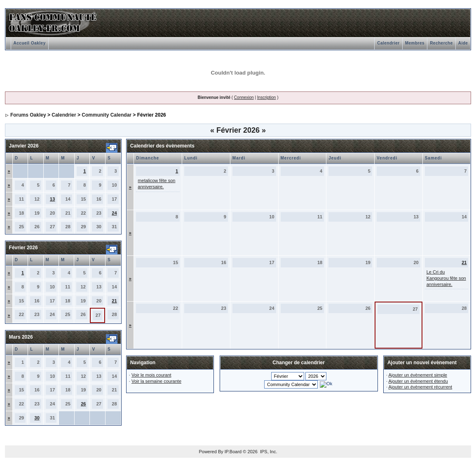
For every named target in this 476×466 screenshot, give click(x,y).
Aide (463, 43)
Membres (415, 43)
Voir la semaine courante (156, 381)
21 (114, 301)
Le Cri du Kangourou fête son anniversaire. (446, 278)
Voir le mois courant (151, 375)
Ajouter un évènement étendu (418, 381)
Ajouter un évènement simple (417, 375)
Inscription (267, 97)
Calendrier (388, 43)
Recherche (441, 43)
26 (83, 404)
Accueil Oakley (30, 43)
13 (52, 199)
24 (114, 213)
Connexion (244, 97)
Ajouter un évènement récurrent (420, 387)
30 (37, 418)
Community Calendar (107, 115)
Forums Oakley (28, 115)
